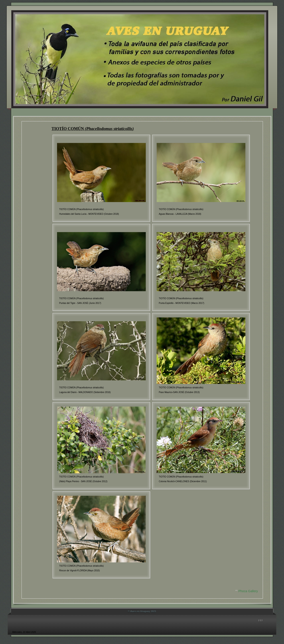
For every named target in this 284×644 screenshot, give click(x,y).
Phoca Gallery (248, 591)
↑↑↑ (261, 620)
